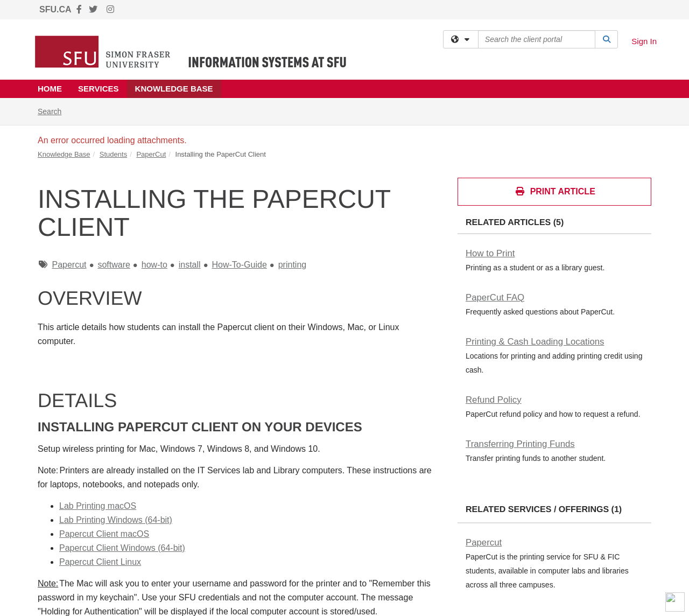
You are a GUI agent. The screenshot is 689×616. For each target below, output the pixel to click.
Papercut (69, 265)
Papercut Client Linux (100, 562)
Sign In (644, 41)
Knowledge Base (174, 89)
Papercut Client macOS (104, 534)
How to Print (490, 253)
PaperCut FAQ (495, 297)
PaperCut (151, 154)
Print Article (555, 191)
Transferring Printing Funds (520, 444)
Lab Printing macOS (98, 506)
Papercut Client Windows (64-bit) (122, 548)
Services (99, 89)
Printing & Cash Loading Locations (535, 342)
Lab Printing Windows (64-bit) (116, 520)
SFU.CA (55, 9)
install (190, 265)
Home (50, 89)
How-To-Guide (240, 265)
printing (292, 265)
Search (54, 111)
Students (113, 154)
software (114, 265)
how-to (154, 265)
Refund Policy (494, 400)
